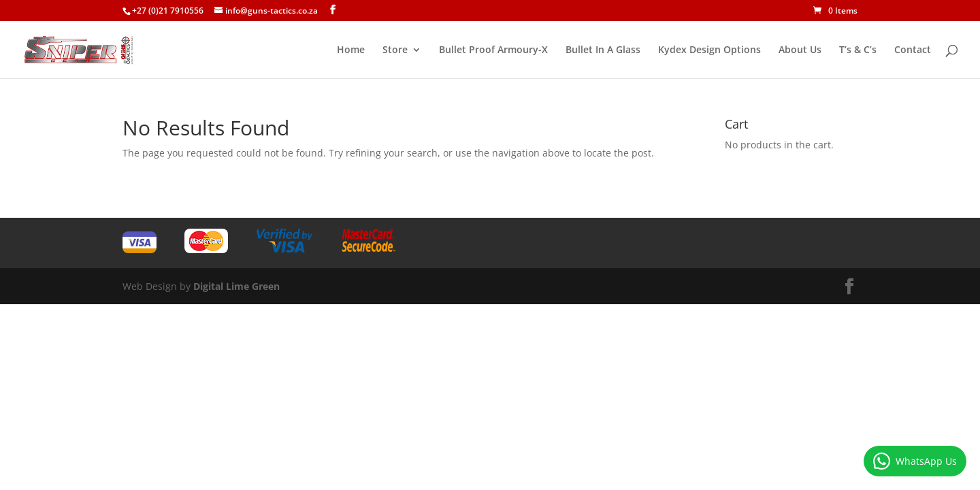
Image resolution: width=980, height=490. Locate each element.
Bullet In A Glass (603, 50)
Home (351, 50)
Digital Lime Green (236, 286)
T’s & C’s (858, 50)
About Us (800, 50)
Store (395, 50)
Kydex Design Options (709, 50)
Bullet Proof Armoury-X (493, 50)
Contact (913, 50)
